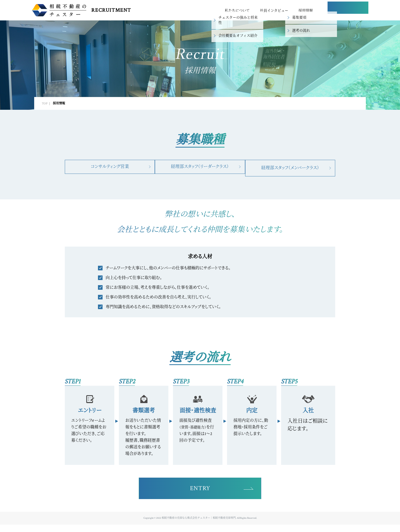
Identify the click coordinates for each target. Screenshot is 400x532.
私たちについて (237, 11)
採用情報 (306, 11)
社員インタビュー (274, 11)
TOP (45, 104)
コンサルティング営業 (108, 168)
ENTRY (348, 11)
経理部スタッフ (200, 168)
